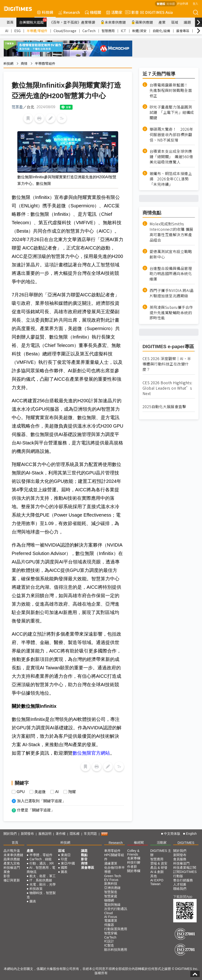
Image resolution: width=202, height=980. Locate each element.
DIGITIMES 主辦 (161, 853)
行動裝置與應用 (116, 929)
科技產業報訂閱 (185, 868)
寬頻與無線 (112, 905)
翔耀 (72, 792)
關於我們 (10, 834)
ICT (123, 31)
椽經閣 (93, 12)
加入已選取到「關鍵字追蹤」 (41, 801)
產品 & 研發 (159, 868)
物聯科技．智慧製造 (41, 895)
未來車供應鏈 (113, 22)
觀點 (84, 855)
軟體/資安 (139, 31)
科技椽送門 (12, 868)
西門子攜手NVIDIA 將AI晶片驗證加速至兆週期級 (172, 293)
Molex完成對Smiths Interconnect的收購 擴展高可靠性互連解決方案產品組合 (171, 232)
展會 (7, 872)
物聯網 (109, 900)
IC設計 (109, 941)
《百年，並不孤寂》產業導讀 (72, 22)
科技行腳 (134, 862)
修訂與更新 (12, 880)
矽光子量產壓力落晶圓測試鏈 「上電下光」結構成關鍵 (172, 112)
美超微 (40, 792)
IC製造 (109, 945)
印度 (64, 859)
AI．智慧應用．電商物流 (41, 870)
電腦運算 (111, 920)
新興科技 (111, 883)
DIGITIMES (186, 843)
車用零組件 (112, 851)
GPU (21, 792)
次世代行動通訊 (116, 909)
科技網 (45, 12)
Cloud (108, 913)
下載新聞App (183, 897)
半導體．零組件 (41, 855)
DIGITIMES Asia (156, 12)
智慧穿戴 (111, 933)
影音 (131, 12)
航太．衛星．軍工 (43, 876)
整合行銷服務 (183, 880)
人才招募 (180, 884)
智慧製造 (111, 892)
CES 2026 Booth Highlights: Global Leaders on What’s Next (167, 388)
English (191, 834)
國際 (64, 868)
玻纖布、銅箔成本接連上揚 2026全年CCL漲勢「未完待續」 (171, 179)
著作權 (61, 834)
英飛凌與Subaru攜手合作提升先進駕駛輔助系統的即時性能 (171, 313)
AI (7, 31)
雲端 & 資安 (159, 863)
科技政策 (36, 889)
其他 (154, 876)
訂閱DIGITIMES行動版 (185, 874)
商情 (24, 63)
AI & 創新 (157, 872)
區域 (175, 22)
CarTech (89, 31)
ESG (17, 31)
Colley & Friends (133, 853)
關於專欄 (134, 871)
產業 (162, 22)
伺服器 (109, 925)
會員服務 (180, 859)
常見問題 (90, 834)
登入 (195, 3)
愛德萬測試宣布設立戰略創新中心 (171, 254)
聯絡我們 (180, 889)
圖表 (33, 901)
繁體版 (161, 4)
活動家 (114, 12)
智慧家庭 (111, 896)
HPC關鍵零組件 (114, 857)
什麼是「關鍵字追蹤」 (36, 810)
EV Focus (111, 880)
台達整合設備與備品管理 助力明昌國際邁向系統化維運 (171, 274)
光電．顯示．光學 (43, 884)
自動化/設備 (161, 31)
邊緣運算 (111, 863)
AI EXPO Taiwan (157, 882)
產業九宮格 (12, 863)
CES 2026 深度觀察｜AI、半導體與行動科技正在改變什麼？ (167, 364)
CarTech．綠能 (40, 859)
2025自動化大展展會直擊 (164, 407)
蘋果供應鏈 (142, 22)
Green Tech (113, 876)
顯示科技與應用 (116, 950)
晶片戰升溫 (12, 851)
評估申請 (182, 3)
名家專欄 (134, 858)
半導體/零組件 (37, 31)
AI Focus (111, 917)
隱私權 (75, 834)
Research (69, 12)
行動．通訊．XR (42, 863)
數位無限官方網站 (91, 753)
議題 (187, 22)
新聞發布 (27, 834)
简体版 (171, 4)
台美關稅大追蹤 (33, 21)
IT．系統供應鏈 (41, 880)
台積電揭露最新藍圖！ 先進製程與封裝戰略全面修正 (171, 90)
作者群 (132, 867)
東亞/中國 (68, 863)
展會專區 (183, 31)
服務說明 (45, 834)
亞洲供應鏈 (112, 888)
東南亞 (66, 855)
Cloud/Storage (65, 31)
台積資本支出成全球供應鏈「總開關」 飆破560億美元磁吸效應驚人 (171, 157)
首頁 (10, 22)
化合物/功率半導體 (114, 870)
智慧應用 (108, 31)
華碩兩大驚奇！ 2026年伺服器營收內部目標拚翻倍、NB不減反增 (171, 135)
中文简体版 (172, 834)
